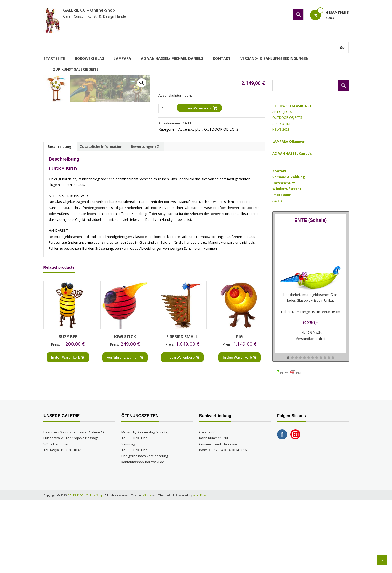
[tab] (60, 219)
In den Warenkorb (196, 108)
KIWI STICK (125, 409)
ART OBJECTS (282, 112)
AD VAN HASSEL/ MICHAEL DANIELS (172, 58)
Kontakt (222, 58)
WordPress (200, 568)
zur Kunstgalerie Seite (76, 69)
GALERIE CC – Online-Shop (89, 10)
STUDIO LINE (282, 124)
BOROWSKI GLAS (89, 58)
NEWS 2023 (281, 129)
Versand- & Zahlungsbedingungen (274, 58)
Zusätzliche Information (101, 219)
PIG (239, 409)
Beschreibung (60, 219)
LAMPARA (122, 58)
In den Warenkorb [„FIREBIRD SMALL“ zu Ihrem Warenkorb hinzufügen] (182, 430)
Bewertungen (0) (145, 219)
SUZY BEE (68, 409)
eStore (147, 568)
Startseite (54, 58)
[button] (288, 358)
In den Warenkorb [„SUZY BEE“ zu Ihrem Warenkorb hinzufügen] (68, 430)
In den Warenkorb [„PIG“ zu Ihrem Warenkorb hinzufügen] (239, 430)
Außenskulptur (190, 129)
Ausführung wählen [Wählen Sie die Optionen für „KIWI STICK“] (125, 430)
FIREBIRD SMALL (182, 409)
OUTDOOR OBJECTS (221, 129)
